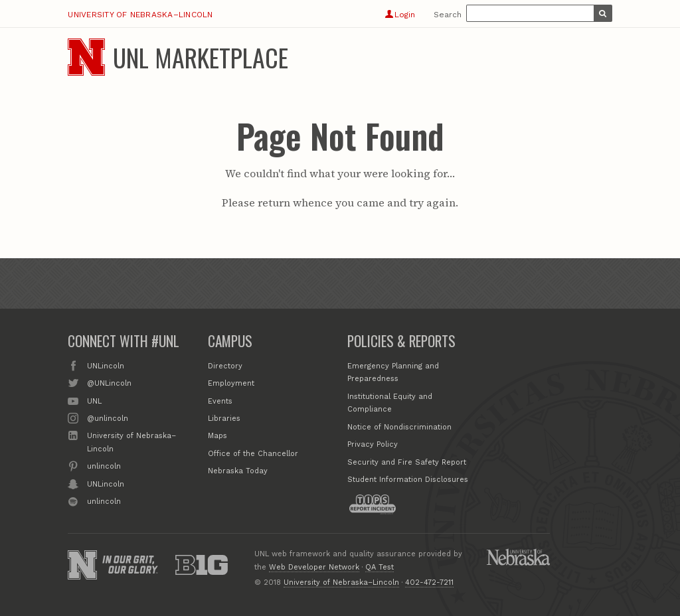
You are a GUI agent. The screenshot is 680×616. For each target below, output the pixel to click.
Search (448, 15)
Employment (231, 383)
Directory (225, 366)
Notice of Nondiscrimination (399, 427)
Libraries (224, 419)
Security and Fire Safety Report (407, 462)
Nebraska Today (238, 471)
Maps (217, 436)
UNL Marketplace (201, 57)
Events (220, 401)
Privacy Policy (373, 444)
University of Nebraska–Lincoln (140, 15)
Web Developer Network (314, 567)
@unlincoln (108, 418)
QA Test (380, 567)
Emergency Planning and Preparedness (393, 373)
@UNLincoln (109, 382)
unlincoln (104, 465)
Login (400, 15)
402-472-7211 (429, 582)
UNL (94, 400)
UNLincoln (106, 365)
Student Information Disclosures (408, 480)
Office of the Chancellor (253, 454)
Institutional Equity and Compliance (390, 403)
